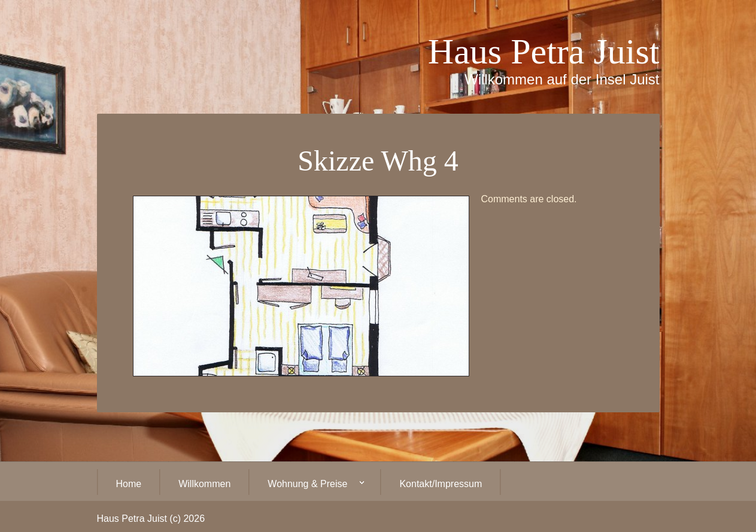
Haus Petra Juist (544, 51)
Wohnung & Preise (307, 485)
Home (129, 484)
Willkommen (204, 484)
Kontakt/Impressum (441, 484)
